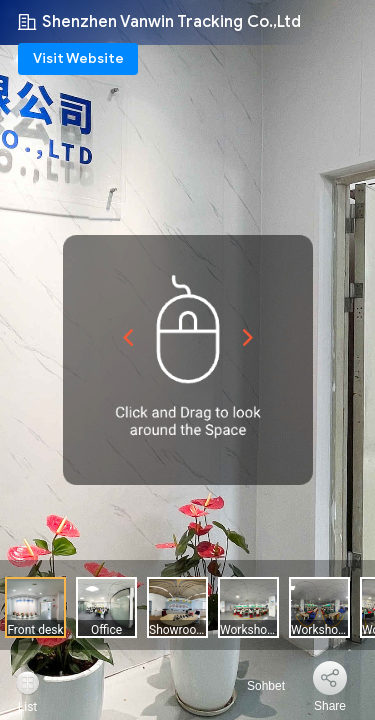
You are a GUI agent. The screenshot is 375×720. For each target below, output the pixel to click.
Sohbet (254, 686)
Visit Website (78, 58)
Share (330, 706)
